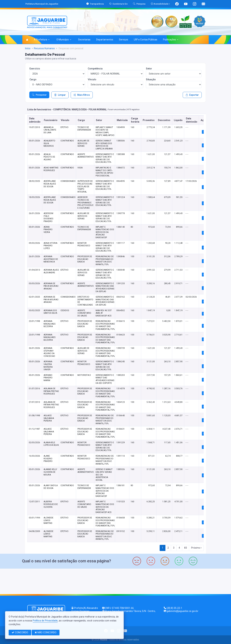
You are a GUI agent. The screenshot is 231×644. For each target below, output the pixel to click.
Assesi (104, 640)
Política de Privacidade (45, 621)
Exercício (35, 69)
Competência (95, 69)
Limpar (60, 95)
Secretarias (84, 40)
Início (28, 48)
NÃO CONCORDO (46, 632)
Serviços (124, 40)
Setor (149, 69)
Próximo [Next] (196, 548)
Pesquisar (39, 95)
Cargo (33, 79)
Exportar (192, 95)
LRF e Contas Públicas (146, 40)
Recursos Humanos (44, 48)
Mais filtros (82, 95)
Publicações (171, 40)
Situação (151, 79)
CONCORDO (20, 632)
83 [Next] (186, 548)
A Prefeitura (42, 40)
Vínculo (92, 79)
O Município (64, 40)
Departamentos (105, 40)
